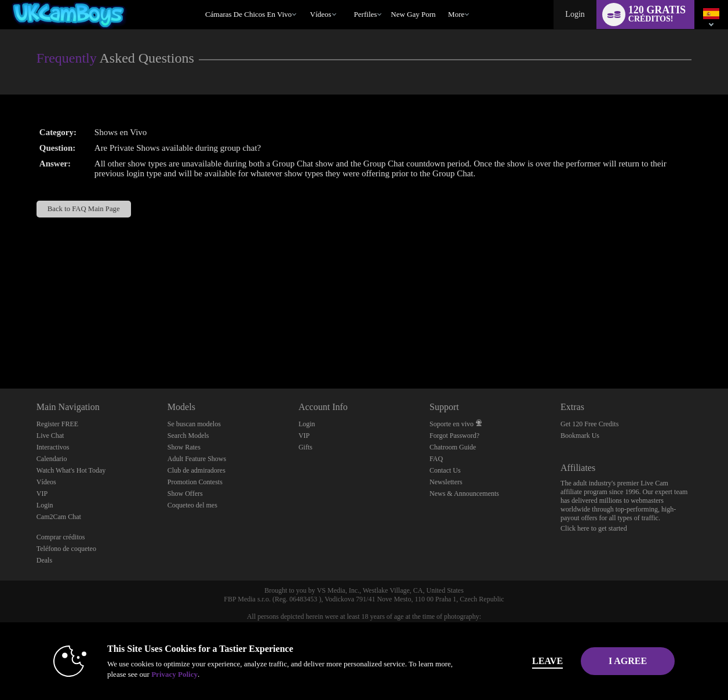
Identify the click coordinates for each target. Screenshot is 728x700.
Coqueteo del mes (192, 505)
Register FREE (57, 424)
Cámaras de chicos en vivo (248, 14)
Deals (44, 560)
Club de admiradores (196, 470)
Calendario (52, 459)
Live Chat (50, 436)
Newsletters (446, 482)
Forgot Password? (454, 436)
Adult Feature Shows (197, 459)
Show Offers (185, 494)
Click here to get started (594, 528)
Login (575, 14)
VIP (42, 494)
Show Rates (184, 447)
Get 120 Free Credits (589, 424)
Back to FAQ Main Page (84, 209)
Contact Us (445, 470)
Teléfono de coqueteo (66, 549)
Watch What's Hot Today (71, 470)
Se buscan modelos (194, 424)
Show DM (0, 345)
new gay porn (413, 14)
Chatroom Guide (453, 447)
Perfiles (366, 14)
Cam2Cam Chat (59, 517)
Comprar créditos (61, 537)
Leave (526, 661)
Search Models (188, 436)
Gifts (305, 447)
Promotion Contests (195, 482)
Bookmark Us (580, 436)
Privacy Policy (153, 674)
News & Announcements (464, 494)
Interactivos (53, 447)
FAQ (436, 459)
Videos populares (305, 0)
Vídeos (321, 14)
